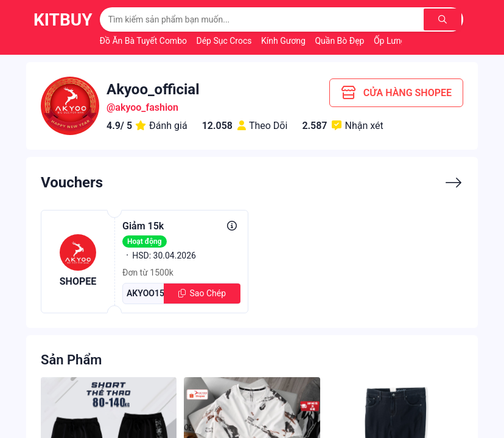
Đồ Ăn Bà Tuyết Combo (145, 41)
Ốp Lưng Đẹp (399, 41)
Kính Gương (284, 41)
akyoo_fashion (147, 107)
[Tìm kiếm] (443, 19)
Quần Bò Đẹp (341, 41)
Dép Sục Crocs (225, 41)
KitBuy (63, 20)
